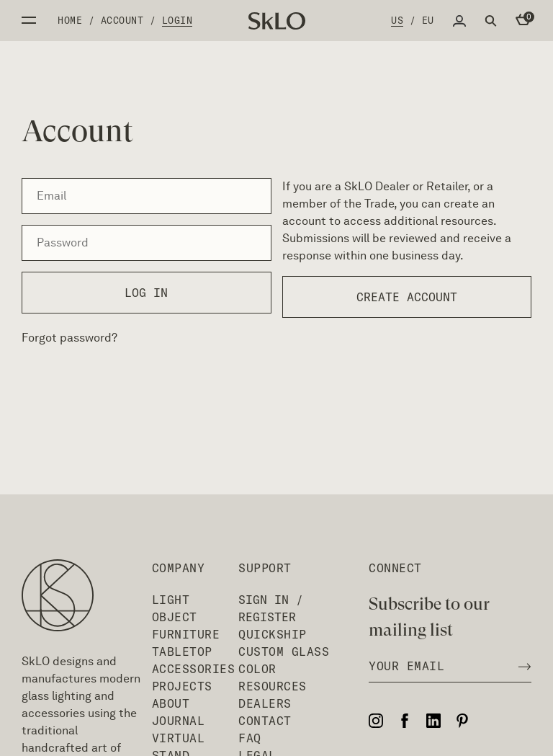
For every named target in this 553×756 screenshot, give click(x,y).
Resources (273, 686)
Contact (265, 721)
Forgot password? (69, 338)
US (397, 20)
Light (171, 600)
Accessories (194, 669)
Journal (179, 721)
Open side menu (29, 20)
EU (428, 20)
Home (70, 20)
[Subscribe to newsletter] (521, 666)
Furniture (186, 634)
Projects (182, 686)
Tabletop (182, 652)
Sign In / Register (271, 608)
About (171, 703)
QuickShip (273, 634)
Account (122, 20)
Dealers (265, 703)
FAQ (250, 738)
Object (175, 617)
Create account (407, 297)
